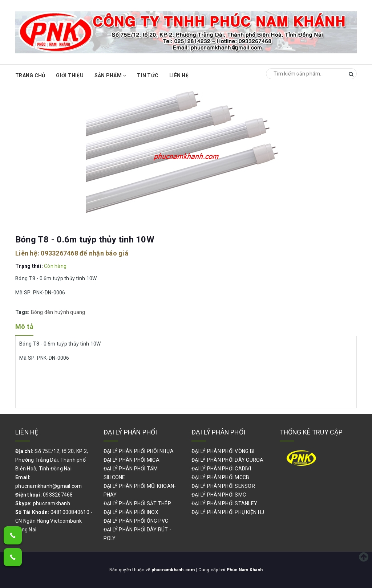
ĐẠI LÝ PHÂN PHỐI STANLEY (224, 503)
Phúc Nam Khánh (245, 570)
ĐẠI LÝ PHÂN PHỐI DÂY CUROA (228, 460)
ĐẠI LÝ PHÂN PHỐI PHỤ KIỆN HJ (228, 512)
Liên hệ (179, 75)
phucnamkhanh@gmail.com (49, 486)
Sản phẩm (110, 75)
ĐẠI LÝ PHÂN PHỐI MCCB (220, 477)
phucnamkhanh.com (174, 570)
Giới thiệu (70, 75)
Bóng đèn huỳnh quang (58, 312)
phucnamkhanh (52, 503)
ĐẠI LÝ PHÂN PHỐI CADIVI (221, 469)
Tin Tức (148, 75)
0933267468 (59, 253)
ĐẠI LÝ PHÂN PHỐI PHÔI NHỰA (139, 451)
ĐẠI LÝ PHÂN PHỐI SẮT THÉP (137, 503)
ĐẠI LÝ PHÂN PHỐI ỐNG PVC (136, 521)
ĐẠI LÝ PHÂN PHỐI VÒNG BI (223, 451)
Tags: (23, 312)
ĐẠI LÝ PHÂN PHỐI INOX (131, 512)
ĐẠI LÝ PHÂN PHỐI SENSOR (223, 486)
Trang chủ (30, 75)
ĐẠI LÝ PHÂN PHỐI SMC (219, 495)
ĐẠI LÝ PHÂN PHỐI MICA (132, 460)
